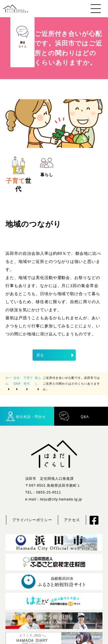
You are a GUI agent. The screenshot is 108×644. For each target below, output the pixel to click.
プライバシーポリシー (32, 520)
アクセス (72, 520)
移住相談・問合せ (25, 416)
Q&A (74, 416)
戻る (56, 355)
